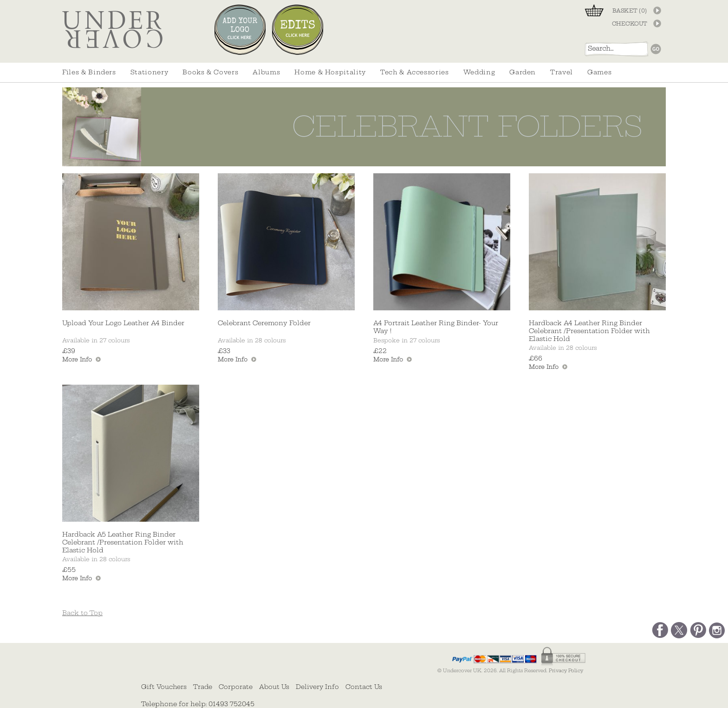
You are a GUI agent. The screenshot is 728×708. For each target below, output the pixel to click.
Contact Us (364, 687)
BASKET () (630, 11)
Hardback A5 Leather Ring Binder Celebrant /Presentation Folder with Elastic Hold (123, 542)
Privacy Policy (566, 671)
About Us (274, 687)
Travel (562, 72)
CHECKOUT (630, 24)
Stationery (149, 72)
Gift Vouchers (164, 687)
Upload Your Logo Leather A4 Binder (123, 323)
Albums (266, 72)
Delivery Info (317, 687)
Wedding (479, 72)
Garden (523, 72)
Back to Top (82, 613)
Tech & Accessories (415, 72)
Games (599, 72)
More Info (77, 359)
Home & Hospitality (330, 72)
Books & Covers (210, 72)
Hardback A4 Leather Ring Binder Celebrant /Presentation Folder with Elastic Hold (589, 331)
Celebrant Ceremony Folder (264, 323)
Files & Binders (89, 72)
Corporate (236, 687)
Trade (203, 687)
